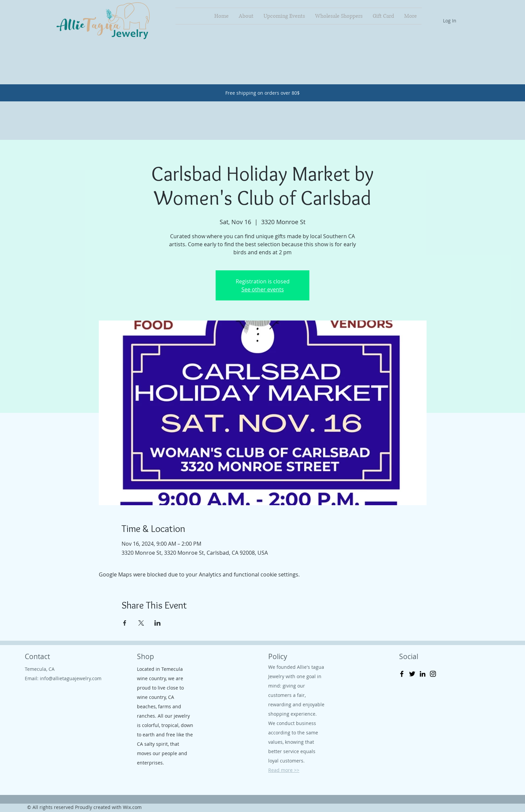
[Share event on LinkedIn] (158, 623)
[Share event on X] (141, 623)
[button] (434, 15)
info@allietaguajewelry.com (71, 678)
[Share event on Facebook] (125, 623)
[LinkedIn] (423, 674)
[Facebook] (402, 674)
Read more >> (284, 770)
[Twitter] (412, 674)
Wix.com (132, 807)
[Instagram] (433, 674)
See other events (263, 289)
